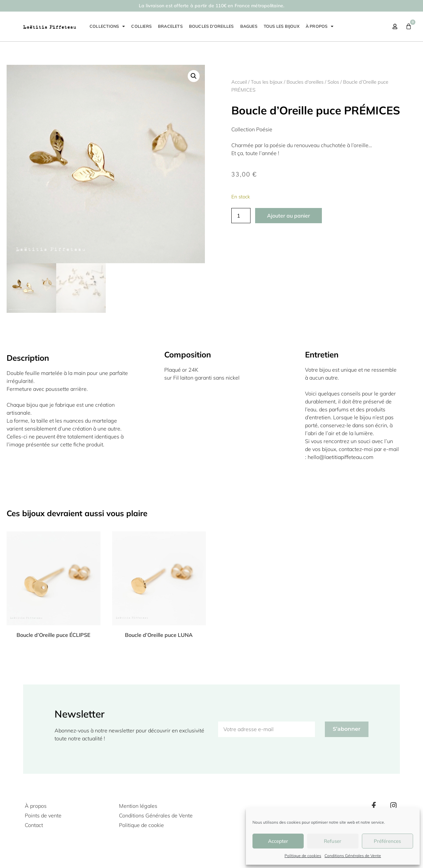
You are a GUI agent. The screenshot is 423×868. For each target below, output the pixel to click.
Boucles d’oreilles (211, 26)
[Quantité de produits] (241, 216)
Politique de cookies (303, 856)
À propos (320, 27)
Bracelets (170, 26)
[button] (194, 76)
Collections (107, 27)
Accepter (278, 841)
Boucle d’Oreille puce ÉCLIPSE (53, 635)
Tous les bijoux (282, 26)
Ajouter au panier (288, 216)
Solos (333, 82)
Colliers (141, 26)
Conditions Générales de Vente (353, 856)
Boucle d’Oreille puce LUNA (159, 635)
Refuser (333, 841)
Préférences (387, 841)
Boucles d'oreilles (305, 82)
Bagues (249, 26)
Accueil (239, 82)
